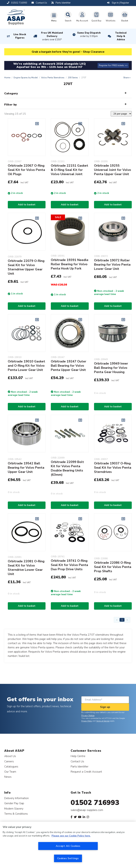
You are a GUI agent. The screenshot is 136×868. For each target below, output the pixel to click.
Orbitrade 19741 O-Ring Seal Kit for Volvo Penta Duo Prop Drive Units (69, 565)
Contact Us (77, 761)
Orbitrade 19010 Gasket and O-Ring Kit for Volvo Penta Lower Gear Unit (26, 366)
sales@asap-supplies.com (87, 810)
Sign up (105, 707)
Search (68, 17)
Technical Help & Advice (121, 36)
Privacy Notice (88, 715)
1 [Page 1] (122, 620)
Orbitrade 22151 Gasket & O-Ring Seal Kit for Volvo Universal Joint (70, 170)
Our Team (10, 772)
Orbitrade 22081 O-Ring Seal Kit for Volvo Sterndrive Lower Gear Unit (26, 568)
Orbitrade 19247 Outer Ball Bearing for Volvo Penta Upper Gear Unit (69, 366)
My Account (82, 17)
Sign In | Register (118, 3)
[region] (68, 845)
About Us (10, 756)
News (8, 777)
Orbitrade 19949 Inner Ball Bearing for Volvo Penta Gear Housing (111, 368)
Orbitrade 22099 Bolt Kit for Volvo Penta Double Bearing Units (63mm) (67, 468)
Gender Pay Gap (14, 803)
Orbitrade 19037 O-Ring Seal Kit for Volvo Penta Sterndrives (113, 468)
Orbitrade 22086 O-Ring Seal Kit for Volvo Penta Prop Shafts (113, 567)
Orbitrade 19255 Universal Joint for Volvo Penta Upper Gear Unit (113, 170)
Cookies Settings (68, 858)
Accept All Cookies (68, 846)
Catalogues (11, 766)
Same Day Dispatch (89, 35)
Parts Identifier (80, 766)
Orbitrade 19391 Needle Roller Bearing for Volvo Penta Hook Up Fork (70, 264)
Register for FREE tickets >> (113, 65)
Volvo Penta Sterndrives (53, 78)
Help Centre (78, 756)
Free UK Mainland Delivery (52, 36)
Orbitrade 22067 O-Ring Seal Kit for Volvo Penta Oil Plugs (26, 170)
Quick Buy (96, 17)
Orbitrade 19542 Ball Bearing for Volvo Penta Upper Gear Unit (26, 468)
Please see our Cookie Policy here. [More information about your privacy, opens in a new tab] (71, 836)
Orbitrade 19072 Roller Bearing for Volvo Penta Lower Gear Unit (112, 265)
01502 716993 (95, 803)
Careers (9, 761)
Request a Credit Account (86, 772)
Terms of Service (103, 721)
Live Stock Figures (20, 36)
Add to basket (27, 205)
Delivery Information (16, 798)
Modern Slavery (14, 809)
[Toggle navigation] (54, 17)
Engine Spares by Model (26, 78)
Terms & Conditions (16, 814)
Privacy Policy (87, 721)
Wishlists (111, 17)
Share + (127, 78)
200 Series (73, 78)
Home (7, 78)
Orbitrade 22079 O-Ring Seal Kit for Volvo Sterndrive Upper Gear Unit (26, 267)
